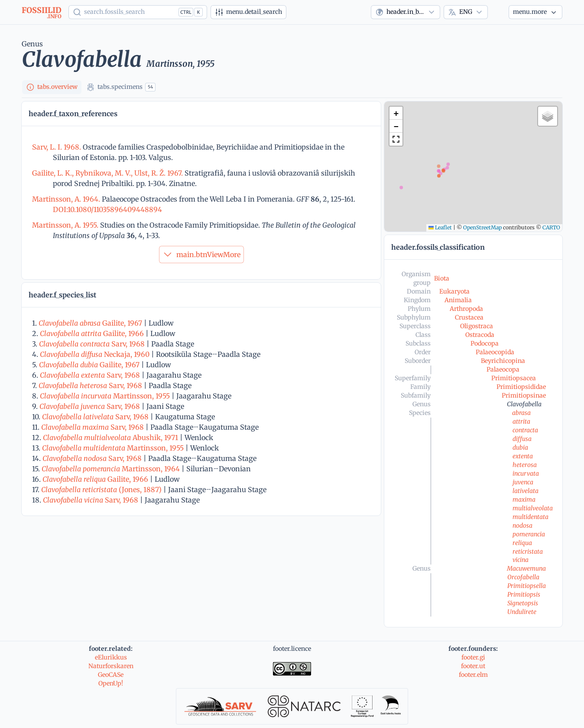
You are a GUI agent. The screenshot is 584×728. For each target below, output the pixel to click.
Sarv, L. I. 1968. (57, 147)
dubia (520, 447)
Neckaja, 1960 (95, 354)
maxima (524, 499)
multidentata (530, 517)
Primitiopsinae (524, 395)
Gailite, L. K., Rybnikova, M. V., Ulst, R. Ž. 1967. (108, 173)
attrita (521, 421)
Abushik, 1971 (110, 437)
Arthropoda (466, 309)
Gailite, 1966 (92, 333)
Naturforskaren (111, 666)
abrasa (521, 413)
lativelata (526, 491)
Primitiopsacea (514, 378)
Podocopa (485, 343)
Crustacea (469, 317)
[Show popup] (138, 12)
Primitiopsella (527, 586)
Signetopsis (523, 603)
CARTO (551, 227)
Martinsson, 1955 (105, 396)
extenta (523, 456)
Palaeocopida (495, 352)
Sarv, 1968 (92, 344)
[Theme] (498, 12)
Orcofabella (523, 577)
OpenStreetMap (482, 227)
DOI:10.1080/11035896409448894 (107, 209)
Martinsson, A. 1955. (66, 225)
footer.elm (473, 675)
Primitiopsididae (521, 387)
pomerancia (529, 534)
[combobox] (406, 12)
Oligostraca (477, 326)
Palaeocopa (503, 369)
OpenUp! (111, 683)
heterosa (525, 465)
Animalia (458, 300)
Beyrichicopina (503, 361)
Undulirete (522, 612)
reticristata (528, 552)
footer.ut (473, 666)
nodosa (522, 526)
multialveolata (533, 508)
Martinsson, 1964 (111, 469)
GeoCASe (111, 675)
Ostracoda (480, 335)
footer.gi (473, 657)
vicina (521, 560)
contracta (525, 430)
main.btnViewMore (201, 255)
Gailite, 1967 (90, 323)
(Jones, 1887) (101, 490)
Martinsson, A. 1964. (67, 199)
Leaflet (440, 227)
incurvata (526, 473)
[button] (396, 113)
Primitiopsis (524, 594)
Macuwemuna (526, 568)
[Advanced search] (248, 12)
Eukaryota (454, 291)
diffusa (522, 439)
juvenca (523, 482)
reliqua (522, 543)
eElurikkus (111, 657)
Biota (442, 278)
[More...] (535, 12)
